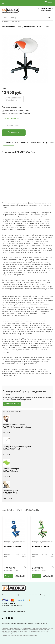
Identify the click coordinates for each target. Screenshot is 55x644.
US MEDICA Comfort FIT (27, 470)
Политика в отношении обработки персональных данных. (19, 636)
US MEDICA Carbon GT (27, 448)
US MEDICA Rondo (41, 547)
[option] (8, 142)
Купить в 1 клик (12, 125)
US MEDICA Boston (13, 547)
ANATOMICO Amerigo (27, 492)
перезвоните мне (11, 404)
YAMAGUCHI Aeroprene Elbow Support (27, 426)
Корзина (50, 3)
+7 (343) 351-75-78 (46, 9)
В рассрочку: (12, 571)
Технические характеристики (28, 143)
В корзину (13, 133)
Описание (8, 143)
